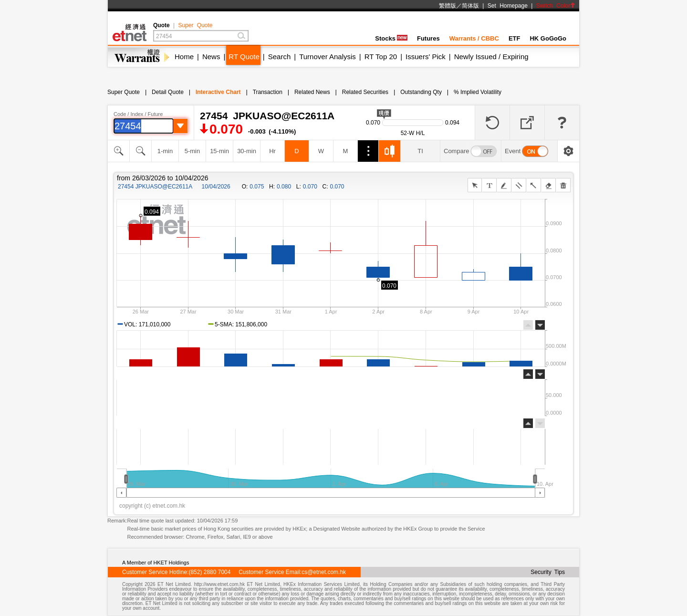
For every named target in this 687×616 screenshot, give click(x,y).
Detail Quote (168, 92)
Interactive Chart (218, 92)
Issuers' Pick (426, 57)
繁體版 (448, 6)
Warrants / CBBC (474, 38)
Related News (312, 92)
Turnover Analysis (328, 57)
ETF (515, 38)
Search (280, 57)
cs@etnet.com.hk (324, 572)
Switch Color (556, 6)
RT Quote (244, 57)
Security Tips (548, 572)
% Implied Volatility (478, 92)
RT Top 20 (381, 57)
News (211, 57)
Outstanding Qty (421, 92)
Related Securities (365, 92)
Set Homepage (508, 6)
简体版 (470, 6)
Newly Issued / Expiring (491, 57)
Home (184, 57)
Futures (428, 38)
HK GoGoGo (548, 38)
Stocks (391, 38)
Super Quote (195, 25)
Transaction (268, 92)
